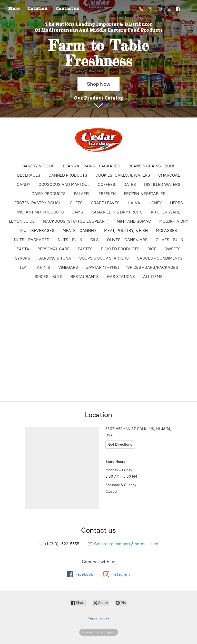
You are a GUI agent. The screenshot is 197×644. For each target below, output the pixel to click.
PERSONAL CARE (53, 249)
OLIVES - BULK (169, 240)
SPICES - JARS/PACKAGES (153, 267)
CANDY (23, 184)
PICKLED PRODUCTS (120, 249)
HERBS (176, 203)
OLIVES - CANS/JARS (127, 240)
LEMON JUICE (22, 221)
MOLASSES (166, 230)
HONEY (155, 203)
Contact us (67, 9)
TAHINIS (42, 267)
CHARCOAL (169, 175)
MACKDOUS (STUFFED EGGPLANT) (76, 221)
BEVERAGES (29, 175)
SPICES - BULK (48, 277)
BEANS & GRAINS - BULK (152, 166)
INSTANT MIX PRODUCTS (41, 212)
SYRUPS (23, 258)
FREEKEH (107, 194)
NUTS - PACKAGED (32, 240)
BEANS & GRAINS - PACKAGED (92, 166)
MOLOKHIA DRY (174, 221)
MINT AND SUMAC (134, 221)
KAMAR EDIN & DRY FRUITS (117, 212)
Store (14, 9)
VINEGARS (68, 267)
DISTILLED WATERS (162, 184)
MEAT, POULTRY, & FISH (126, 230)
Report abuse (99, 618)
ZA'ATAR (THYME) (103, 267)
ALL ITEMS (153, 277)
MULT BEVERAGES (37, 230)
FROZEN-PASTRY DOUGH (38, 203)
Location (38, 9)
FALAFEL (82, 194)
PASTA (23, 249)
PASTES (85, 249)
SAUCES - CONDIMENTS (160, 258)
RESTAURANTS (85, 277)
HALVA (134, 203)
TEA (23, 267)
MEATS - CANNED (79, 230)
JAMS (78, 212)
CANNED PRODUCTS (68, 175)
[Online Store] (98, 140)
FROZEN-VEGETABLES (145, 194)
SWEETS (173, 249)
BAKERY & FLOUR (38, 166)
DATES (130, 184)
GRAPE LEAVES (105, 203)
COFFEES (106, 184)
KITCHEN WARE (165, 212)
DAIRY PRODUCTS (49, 194)
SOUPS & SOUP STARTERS (104, 258)
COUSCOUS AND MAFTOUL (64, 184)
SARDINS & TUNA (55, 258)
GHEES (76, 203)
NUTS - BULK (70, 240)
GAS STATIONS (121, 277)
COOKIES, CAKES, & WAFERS (123, 175)
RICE (152, 249)
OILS (95, 240)
